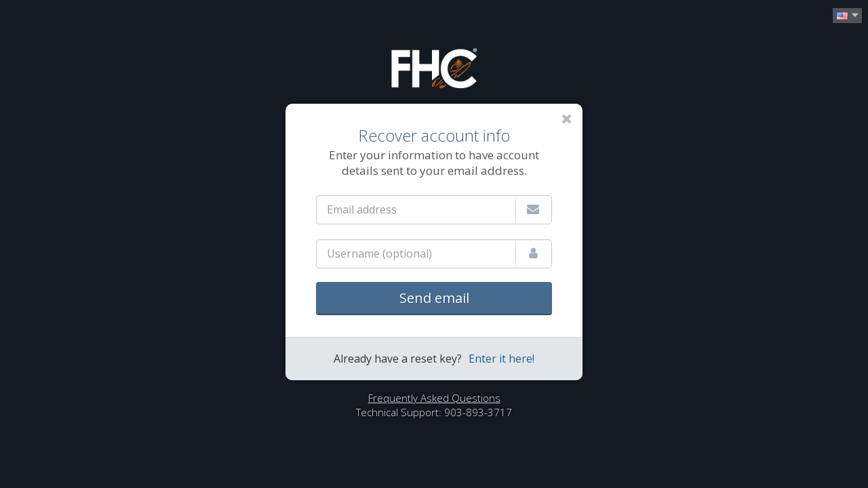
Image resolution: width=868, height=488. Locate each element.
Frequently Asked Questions (434, 398)
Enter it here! (501, 359)
